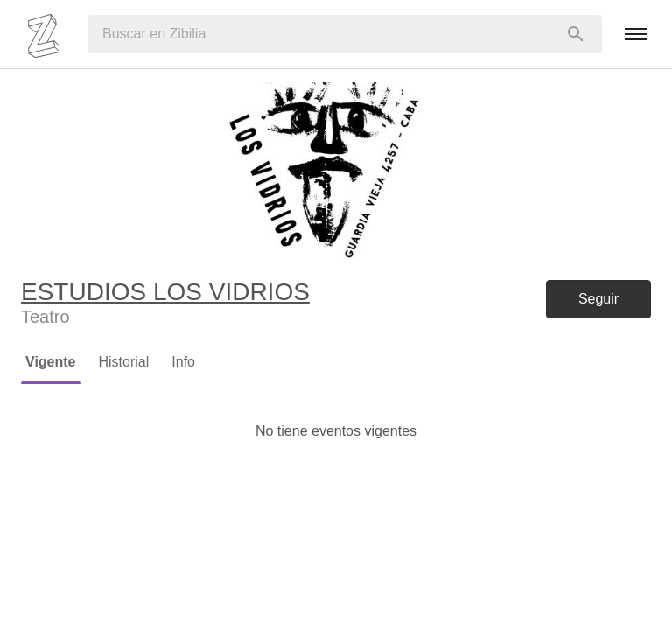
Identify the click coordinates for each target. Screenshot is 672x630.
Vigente (51, 362)
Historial (124, 362)
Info (183, 362)
